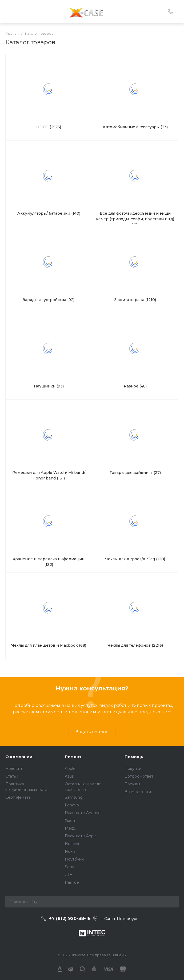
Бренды (132, 784)
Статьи (12, 776)
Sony (69, 867)
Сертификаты (18, 797)
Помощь (134, 757)
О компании (19, 757)
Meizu (71, 828)
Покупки (133, 769)
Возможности (138, 792)
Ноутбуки (74, 859)
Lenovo (72, 805)
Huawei (72, 844)
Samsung (74, 797)
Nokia (70, 851)
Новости (14, 769)
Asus (69, 776)
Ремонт (73, 757)
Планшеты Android (83, 813)
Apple (70, 769)
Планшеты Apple (81, 836)
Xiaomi (71, 821)
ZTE (69, 875)
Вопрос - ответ (139, 776)
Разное (72, 882)
